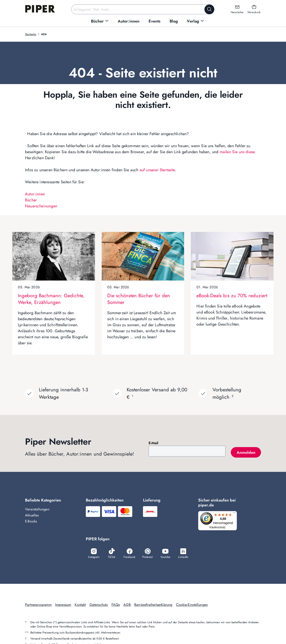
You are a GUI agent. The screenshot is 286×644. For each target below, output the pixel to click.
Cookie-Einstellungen (192, 605)
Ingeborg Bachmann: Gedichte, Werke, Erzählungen (51, 299)
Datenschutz (99, 605)
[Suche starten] (209, 9)
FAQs (116, 605)
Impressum (63, 605)
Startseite (31, 34)
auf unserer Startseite (157, 170)
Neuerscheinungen (41, 206)
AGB (127, 605)
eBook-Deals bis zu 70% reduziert (232, 295)
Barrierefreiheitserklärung (153, 605)
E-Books (31, 521)
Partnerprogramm (38, 605)
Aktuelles (32, 515)
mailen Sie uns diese (237, 152)
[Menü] (236, 514)
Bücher (31, 200)
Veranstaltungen (37, 509)
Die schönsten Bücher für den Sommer (139, 299)
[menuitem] (100, 21)
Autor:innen (35, 194)
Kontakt (80, 605)
